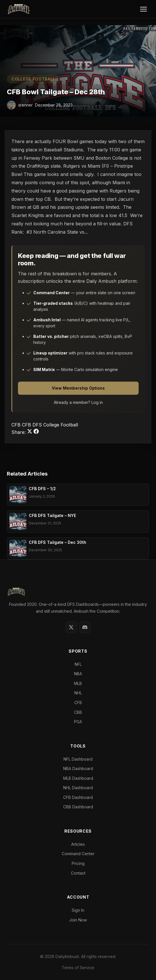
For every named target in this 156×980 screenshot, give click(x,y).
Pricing (78, 863)
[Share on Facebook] (36, 432)
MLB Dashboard (78, 778)
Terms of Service (78, 968)
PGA (78, 722)
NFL (78, 664)
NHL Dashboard (78, 788)
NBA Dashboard (78, 768)
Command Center (78, 854)
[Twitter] (71, 627)
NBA (78, 674)
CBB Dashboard (78, 807)
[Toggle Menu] (143, 9)
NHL (78, 693)
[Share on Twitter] (30, 432)
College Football (33, 79)
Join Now (78, 920)
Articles (78, 844)
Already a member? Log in (78, 402)
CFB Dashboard (78, 797)
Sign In (78, 910)
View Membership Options (78, 388)
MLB (78, 683)
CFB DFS (33, 425)
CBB (78, 712)
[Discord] (85, 627)
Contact (78, 873)
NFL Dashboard (78, 759)
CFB (17, 425)
